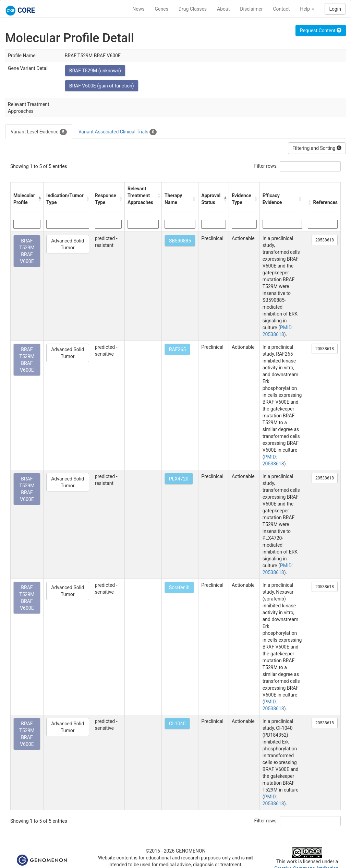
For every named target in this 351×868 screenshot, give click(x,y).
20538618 (325, 240)
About (223, 9)
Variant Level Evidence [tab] (39, 132)
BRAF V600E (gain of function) (102, 86)
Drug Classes (193, 9)
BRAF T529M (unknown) (95, 71)
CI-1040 (177, 724)
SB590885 (180, 241)
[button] (39, 199)
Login (335, 9)
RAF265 (177, 349)
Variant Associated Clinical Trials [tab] (118, 132)
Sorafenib (179, 587)
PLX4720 (179, 479)
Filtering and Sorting (317, 148)
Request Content (321, 31)
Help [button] (307, 9)
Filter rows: (266, 166)
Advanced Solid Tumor (68, 244)
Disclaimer (251, 9)
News (138, 9)
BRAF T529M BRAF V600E (27, 251)
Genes (162, 9)
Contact (281, 9)
